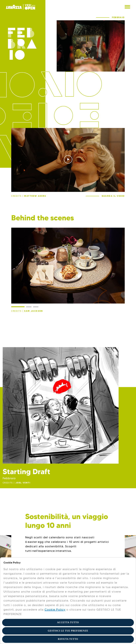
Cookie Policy (55, 610)
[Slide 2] (29, 307)
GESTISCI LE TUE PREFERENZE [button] (68, 631)
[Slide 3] (36, 307)
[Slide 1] (18, 307)
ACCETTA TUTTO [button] (68, 622)
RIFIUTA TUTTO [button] (68, 639)
